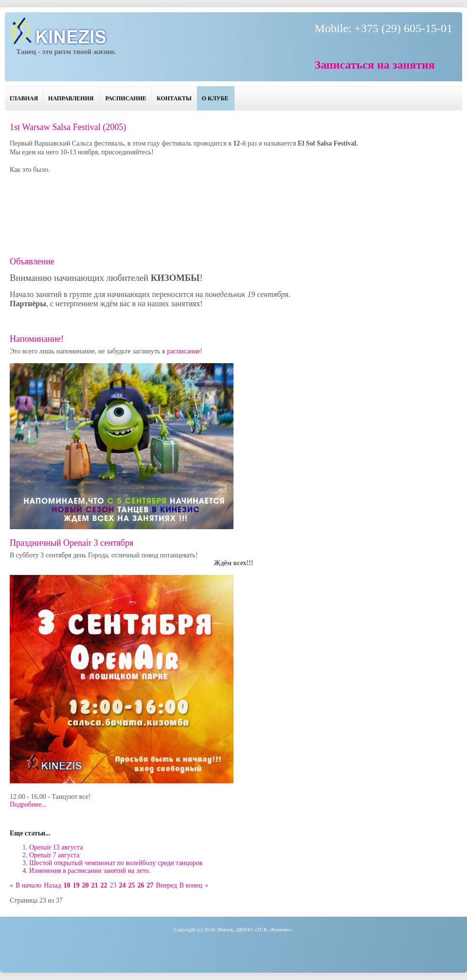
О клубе (215, 98)
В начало (28, 885)
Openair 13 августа (56, 847)
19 (76, 885)
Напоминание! (37, 339)
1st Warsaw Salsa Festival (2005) (68, 127)
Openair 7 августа (54, 855)
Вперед (167, 885)
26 (141, 885)
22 (104, 885)
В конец (191, 885)
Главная (24, 98)
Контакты (174, 98)
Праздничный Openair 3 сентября (72, 543)
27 (150, 885)
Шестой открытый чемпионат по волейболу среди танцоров (116, 863)
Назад (52, 885)
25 (132, 885)
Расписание (126, 98)
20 (86, 885)
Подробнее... (28, 804)
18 (67, 885)
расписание (183, 351)
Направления (71, 98)
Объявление (32, 261)
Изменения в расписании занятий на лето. (90, 871)
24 (123, 885)
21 (95, 885)
